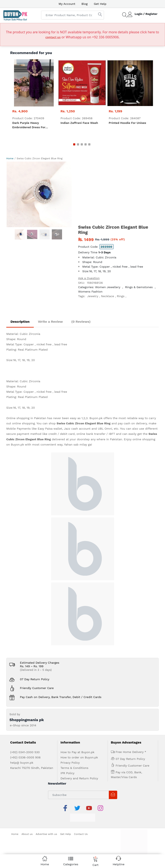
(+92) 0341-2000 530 (25, 752)
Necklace (108, 296)
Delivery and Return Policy (79, 778)
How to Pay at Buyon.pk (78, 752)
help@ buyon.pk (22, 763)
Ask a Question (89, 278)
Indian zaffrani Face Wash (79, 123)
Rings (121, 296)
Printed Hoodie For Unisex (128, 123)
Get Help (100, 4)
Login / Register (146, 14)
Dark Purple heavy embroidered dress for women (29, 125)
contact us (53, 37)
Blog (85, 4)
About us (27, 834)
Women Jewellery (108, 287)
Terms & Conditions (75, 768)
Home (10, 158)
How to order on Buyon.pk (79, 757)
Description (20, 322)
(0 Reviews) (81, 322)
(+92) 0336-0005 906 (25, 757)
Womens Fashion (90, 291)
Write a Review (50, 322)
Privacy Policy (70, 763)
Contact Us (81, 834)
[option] (39, 194)
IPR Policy (68, 773)
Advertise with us (46, 834)
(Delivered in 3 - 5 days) (36, 670)
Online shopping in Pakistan (26, 418)
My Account (67, 4)
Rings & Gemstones (139, 287)
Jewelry (93, 296)
